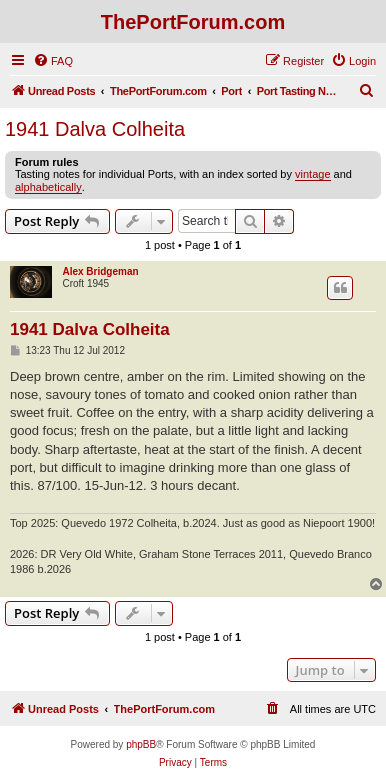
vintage (312, 174)
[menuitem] (53, 61)
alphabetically (48, 187)
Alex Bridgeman (100, 271)
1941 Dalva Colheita (95, 129)
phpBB (141, 744)
